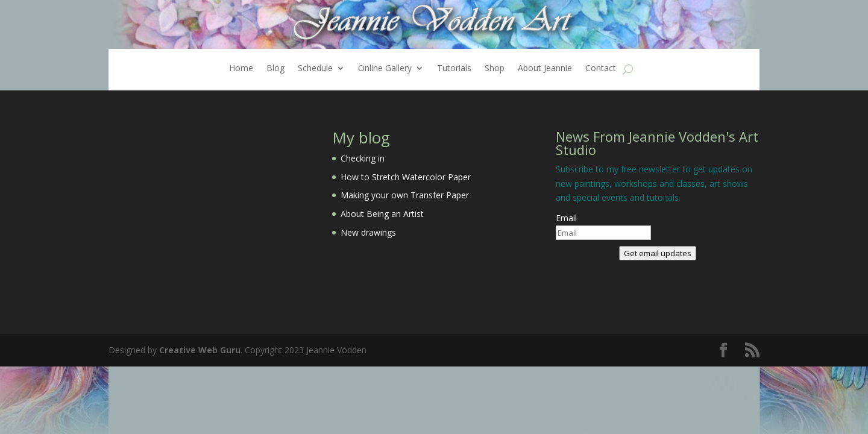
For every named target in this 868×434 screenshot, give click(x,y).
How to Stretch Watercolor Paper (406, 177)
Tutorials (454, 69)
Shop (495, 69)
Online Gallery (385, 69)
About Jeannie (545, 69)
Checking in (363, 158)
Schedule (315, 69)
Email (566, 218)
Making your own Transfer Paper (405, 195)
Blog (275, 69)
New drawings (368, 232)
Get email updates (658, 253)
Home (241, 69)
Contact (601, 69)
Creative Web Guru (200, 350)
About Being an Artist (382, 214)
